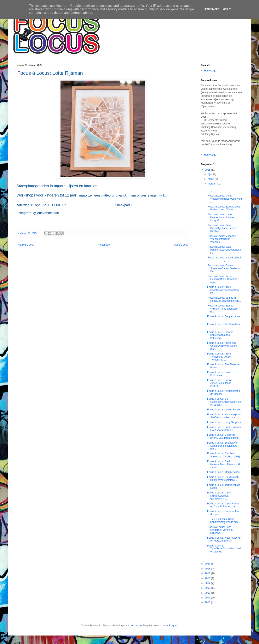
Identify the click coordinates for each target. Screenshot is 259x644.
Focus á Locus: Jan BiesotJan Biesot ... (224, 366)
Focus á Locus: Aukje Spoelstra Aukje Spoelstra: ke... (223, 290)
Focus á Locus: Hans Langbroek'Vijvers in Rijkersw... (220, 530)
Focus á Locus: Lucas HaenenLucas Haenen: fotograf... (221, 217)
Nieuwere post (26, 245)
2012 (208, 593)
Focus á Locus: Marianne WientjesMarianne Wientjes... (221, 239)
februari (212, 184)
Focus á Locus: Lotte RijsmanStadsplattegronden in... (224, 250)
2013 (208, 588)
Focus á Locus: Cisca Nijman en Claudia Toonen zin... (223, 505)
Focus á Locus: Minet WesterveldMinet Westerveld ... (225, 199)
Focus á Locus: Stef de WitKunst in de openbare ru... (222, 309)
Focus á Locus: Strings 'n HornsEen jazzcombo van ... (224, 299)
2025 (208, 170)
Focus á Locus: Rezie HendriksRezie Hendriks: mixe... (222, 279)
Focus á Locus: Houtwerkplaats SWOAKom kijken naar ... (225, 416)
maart (211, 179)
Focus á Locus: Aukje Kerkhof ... (224, 259)
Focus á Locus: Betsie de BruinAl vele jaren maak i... (224, 436)
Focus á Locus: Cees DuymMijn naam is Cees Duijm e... (222, 228)
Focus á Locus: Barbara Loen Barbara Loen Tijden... (224, 208)
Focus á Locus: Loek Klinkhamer (219, 374)
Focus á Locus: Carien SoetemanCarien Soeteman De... (224, 268)
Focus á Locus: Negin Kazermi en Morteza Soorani (224, 539)
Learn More (212, 9)
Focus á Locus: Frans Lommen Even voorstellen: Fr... (225, 429)
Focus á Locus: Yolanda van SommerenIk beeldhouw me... (223, 446)
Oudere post (181, 245)
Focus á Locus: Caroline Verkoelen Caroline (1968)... (225, 455)
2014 (208, 583)
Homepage (104, 245)
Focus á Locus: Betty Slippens (224, 422)
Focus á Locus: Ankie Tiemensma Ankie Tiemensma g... (219, 357)
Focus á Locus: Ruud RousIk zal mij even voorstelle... (223, 479)
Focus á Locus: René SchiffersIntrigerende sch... (224, 521)
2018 (208, 569)
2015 (208, 578)
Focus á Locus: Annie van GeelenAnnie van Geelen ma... (223, 346)
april (211, 174)
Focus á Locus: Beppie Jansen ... (225, 318)
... (209, 556)
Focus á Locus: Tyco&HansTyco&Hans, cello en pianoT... (225, 549)
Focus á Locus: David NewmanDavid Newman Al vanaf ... (223, 464)
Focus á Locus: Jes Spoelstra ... (225, 326)
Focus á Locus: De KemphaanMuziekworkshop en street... (224, 402)
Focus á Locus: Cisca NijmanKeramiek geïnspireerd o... (219, 496)
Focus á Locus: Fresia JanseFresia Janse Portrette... (219, 383)
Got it (227, 9)
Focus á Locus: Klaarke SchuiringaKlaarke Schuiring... (220, 335)
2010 (208, 602)
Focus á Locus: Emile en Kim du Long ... (223, 513)
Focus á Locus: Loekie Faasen (224, 410)
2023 (208, 564)
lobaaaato (136, 626)
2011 (208, 598)
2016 (208, 573)
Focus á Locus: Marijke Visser (224, 472)
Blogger (173, 626)
